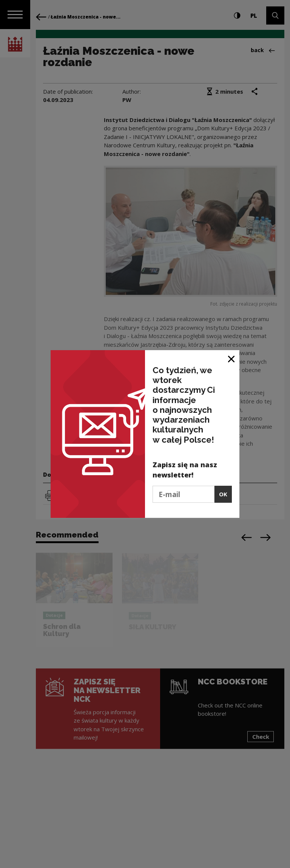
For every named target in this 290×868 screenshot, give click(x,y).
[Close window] (232, 359)
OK (223, 494)
